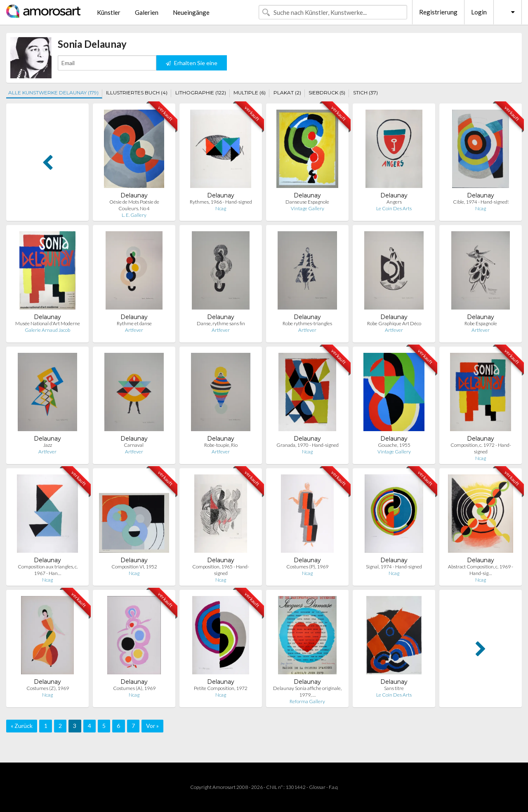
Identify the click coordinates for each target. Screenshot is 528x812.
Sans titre (394, 688)
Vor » (152, 726)
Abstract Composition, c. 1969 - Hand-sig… (481, 570)
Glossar (317, 787)
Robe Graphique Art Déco (394, 323)
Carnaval (134, 445)
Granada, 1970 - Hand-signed (308, 445)
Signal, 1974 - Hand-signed (394, 567)
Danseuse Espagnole (307, 202)
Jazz (48, 445)
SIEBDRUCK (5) (327, 93)
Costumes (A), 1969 (134, 688)
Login (479, 12)
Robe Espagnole (481, 323)
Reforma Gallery (307, 701)
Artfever (134, 330)
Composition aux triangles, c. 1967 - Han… (48, 570)
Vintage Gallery (308, 208)
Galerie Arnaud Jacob (47, 330)
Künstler (109, 12)
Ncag (221, 208)
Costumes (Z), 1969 (48, 688)
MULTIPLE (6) (250, 93)
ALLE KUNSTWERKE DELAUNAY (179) (53, 93)
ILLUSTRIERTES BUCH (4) (137, 93)
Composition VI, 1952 (134, 567)
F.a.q (333, 787)
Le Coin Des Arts (394, 208)
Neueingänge (191, 12)
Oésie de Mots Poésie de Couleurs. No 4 (134, 205)
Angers (394, 202)
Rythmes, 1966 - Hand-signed (221, 202)
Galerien (147, 12)
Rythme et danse (134, 323)
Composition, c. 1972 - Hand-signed (481, 448)
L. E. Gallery (134, 215)
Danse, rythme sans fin (221, 323)
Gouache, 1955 (394, 445)
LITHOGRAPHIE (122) (201, 93)
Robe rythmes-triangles (307, 323)
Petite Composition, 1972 (221, 688)
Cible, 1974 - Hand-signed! (481, 202)
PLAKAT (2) (287, 93)
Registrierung (438, 12)
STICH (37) (365, 93)
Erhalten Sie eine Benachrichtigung (192, 65)
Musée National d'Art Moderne (48, 323)
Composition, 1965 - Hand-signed (221, 570)
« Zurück (22, 726)
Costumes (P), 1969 (307, 567)
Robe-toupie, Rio (221, 445)
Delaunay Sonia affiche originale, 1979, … (307, 691)
